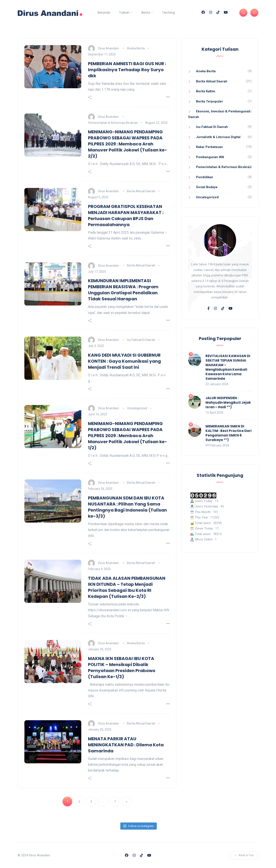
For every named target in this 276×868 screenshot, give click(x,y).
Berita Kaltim (206, 91)
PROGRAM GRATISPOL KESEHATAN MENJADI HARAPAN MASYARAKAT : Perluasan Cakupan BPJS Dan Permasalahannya (126, 216)
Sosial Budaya (207, 187)
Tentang (168, 13)
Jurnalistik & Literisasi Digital (218, 137)
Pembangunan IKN (210, 157)
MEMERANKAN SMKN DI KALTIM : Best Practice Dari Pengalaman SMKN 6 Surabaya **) (228, 433)
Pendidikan (205, 177)
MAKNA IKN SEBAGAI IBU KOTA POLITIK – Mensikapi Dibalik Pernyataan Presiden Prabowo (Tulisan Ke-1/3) (122, 668)
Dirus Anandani (108, 48)
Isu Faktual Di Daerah (141, 340)
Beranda (104, 13)
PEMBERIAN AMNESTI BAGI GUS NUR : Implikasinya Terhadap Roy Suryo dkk (127, 70)
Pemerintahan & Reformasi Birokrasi (113, 123)
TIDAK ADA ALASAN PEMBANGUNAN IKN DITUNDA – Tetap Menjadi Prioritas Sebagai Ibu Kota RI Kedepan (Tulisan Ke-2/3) (127, 587)
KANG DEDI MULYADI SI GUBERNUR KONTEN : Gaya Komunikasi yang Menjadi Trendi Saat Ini (124, 361)
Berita (146, 13)
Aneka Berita (136, 48)
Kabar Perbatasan (209, 147)
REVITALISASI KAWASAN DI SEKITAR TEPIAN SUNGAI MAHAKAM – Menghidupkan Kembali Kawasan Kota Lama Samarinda (228, 367)
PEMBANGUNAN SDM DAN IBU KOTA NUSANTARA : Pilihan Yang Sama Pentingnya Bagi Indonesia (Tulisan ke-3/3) (127, 507)
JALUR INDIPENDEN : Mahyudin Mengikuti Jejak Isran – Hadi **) (228, 402)
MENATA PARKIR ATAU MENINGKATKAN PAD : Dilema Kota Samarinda (126, 745)
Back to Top (244, 855)
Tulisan (124, 13)
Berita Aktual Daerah (141, 191)
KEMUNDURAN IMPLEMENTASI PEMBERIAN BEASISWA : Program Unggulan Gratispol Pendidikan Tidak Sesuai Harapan (123, 290)
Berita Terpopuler (209, 101)
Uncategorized (137, 408)
